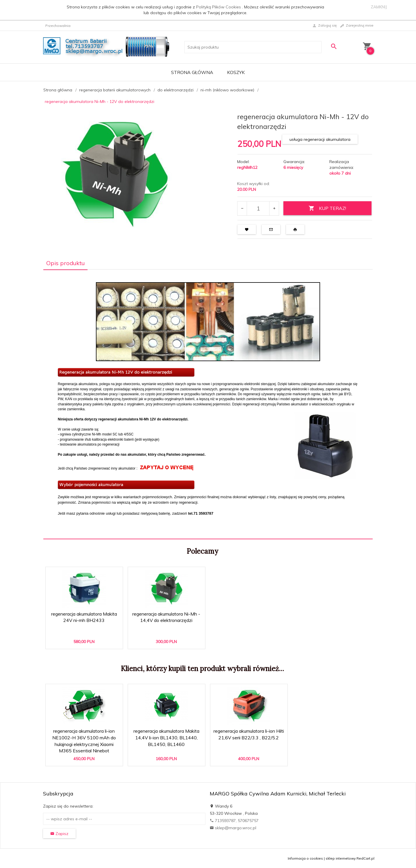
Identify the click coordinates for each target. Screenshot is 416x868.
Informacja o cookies (305, 858)
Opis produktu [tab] (65, 263)
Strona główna (192, 72)
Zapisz (59, 834)
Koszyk (236, 72)
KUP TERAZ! (327, 208)
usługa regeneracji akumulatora (320, 139)
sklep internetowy (341, 858)
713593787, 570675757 (234, 821)
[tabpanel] (208, 404)
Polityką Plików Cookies (219, 7)
